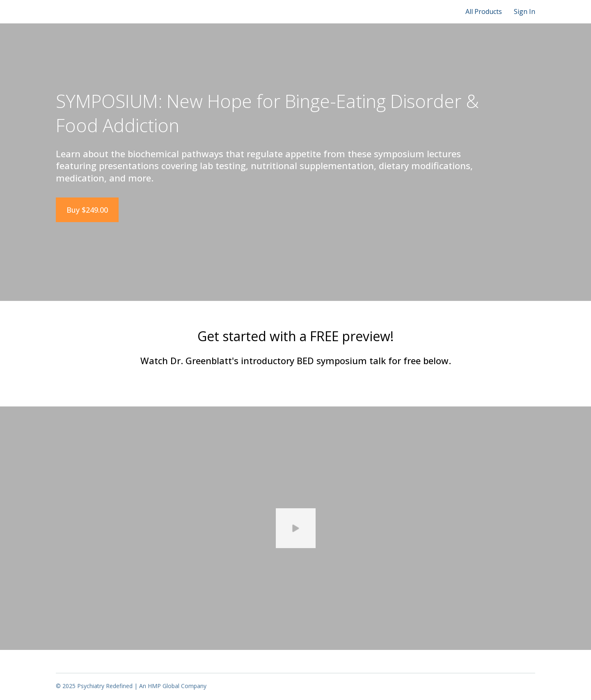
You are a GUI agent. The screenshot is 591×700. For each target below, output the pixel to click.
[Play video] (296, 528)
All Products (484, 11)
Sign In (525, 11)
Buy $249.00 (87, 210)
